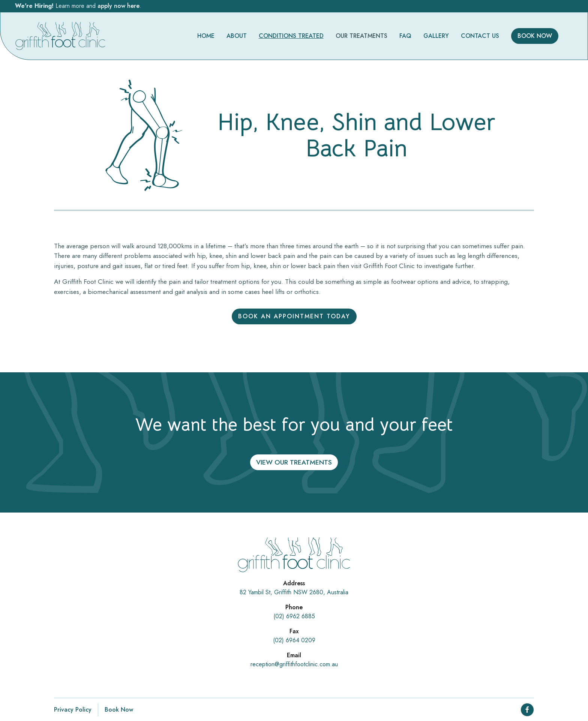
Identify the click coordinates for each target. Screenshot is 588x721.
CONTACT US (480, 36)
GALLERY (436, 36)
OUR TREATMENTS (361, 36)
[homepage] (60, 36)
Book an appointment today (294, 316)
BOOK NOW (535, 36)
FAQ (405, 36)
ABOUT (237, 36)
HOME (206, 36)
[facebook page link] (527, 710)
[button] (361, 36)
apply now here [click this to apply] (118, 6)
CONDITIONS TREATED (291, 36)
